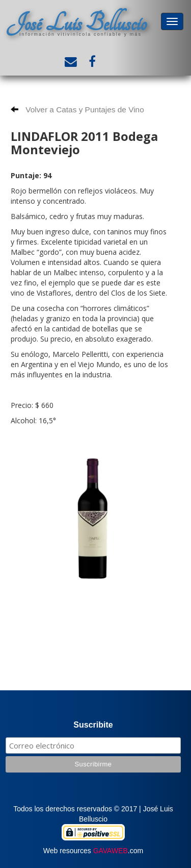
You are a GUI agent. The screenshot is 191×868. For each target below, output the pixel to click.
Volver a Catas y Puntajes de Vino (77, 110)
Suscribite (93, 725)
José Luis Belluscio (76, 23)
